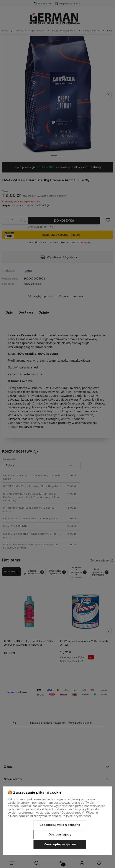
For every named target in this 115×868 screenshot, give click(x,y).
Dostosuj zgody (60, 834)
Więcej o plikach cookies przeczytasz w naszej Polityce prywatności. (53, 814)
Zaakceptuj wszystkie (60, 844)
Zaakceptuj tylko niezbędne (60, 825)
